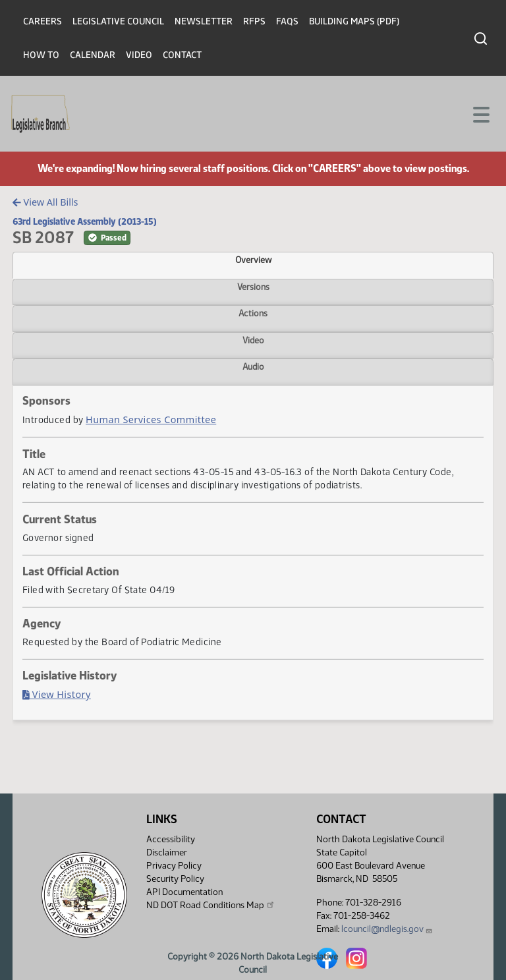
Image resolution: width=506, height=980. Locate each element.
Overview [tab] (253, 260)
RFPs (254, 21)
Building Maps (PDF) (354, 21)
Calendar (93, 55)
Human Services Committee (151, 419)
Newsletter (204, 21)
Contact (182, 55)
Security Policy (175, 879)
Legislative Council (118, 21)
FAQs (287, 21)
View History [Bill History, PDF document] (57, 694)
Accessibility (171, 839)
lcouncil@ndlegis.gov (387, 929)
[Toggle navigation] (480, 113)
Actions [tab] (253, 313)
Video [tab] (253, 340)
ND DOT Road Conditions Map (211, 905)
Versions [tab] (253, 287)
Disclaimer (167, 852)
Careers (42, 21)
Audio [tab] (253, 366)
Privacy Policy (174, 866)
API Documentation (184, 892)
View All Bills (45, 202)
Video (139, 55)
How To (41, 55)
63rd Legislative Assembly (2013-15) (85, 221)
